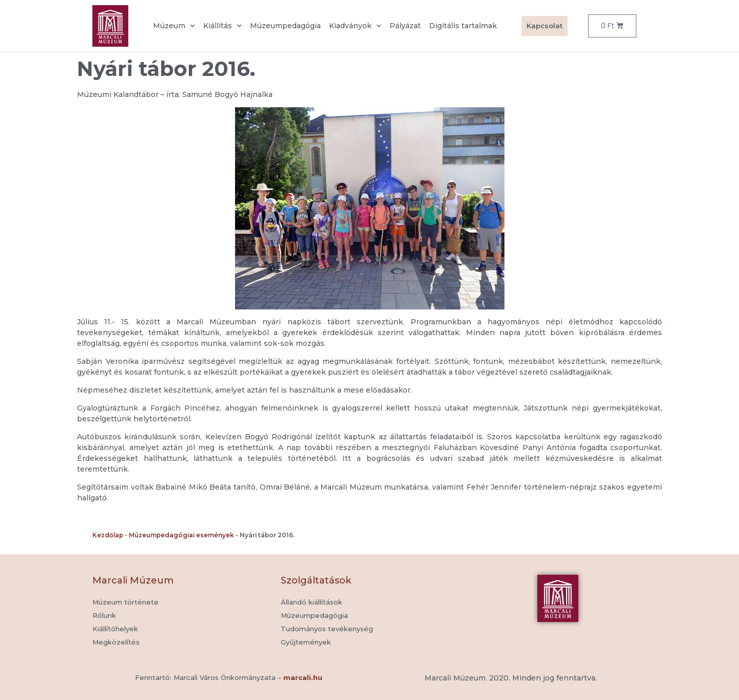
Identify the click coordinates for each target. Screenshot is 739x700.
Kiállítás (222, 26)
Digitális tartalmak (463, 26)
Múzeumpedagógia (285, 26)
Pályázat (405, 26)
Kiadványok (355, 26)
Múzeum (174, 26)
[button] (306, 643)
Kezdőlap (108, 535)
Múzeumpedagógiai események (181, 535)
